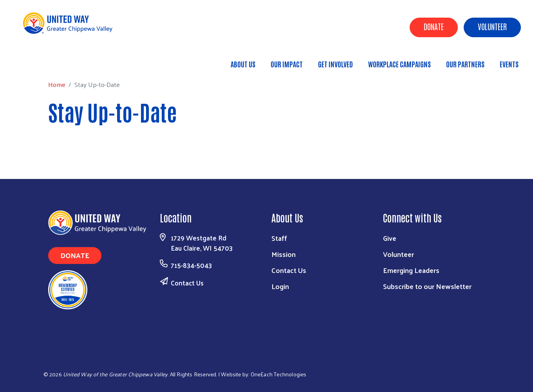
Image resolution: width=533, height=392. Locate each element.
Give (390, 238)
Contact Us (187, 283)
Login (280, 286)
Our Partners (465, 64)
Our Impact (287, 64)
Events (509, 64)
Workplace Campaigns (399, 64)
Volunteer (492, 26)
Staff (279, 238)
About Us (243, 64)
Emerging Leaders (411, 270)
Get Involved (335, 64)
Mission (284, 254)
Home (46, 61)
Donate (434, 26)
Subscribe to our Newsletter (427, 286)
